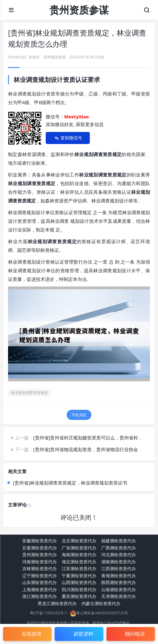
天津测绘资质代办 (118, 596)
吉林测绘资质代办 (39, 568)
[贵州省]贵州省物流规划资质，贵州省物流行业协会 (86, 449)
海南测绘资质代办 (79, 555)
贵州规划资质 (55, 57)
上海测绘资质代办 (39, 589)
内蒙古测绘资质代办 (101, 603)
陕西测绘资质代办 (118, 582)
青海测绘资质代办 (118, 576)
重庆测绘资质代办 (79, 596)
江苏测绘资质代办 (79, 568)
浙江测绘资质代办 (39, 596)
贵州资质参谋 (79, 10)
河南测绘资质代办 (39, 562)
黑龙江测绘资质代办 (57, 603)
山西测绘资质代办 (79, 582)
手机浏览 (79, 415)
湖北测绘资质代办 (79, 562)
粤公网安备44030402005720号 (102, 613)
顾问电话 (135, 634)
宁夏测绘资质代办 (79, 576)
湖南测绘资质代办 (118, 562)
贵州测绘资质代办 (39, 555)
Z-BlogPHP (113, 623)
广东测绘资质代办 (79, 548)
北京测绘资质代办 (79, 541)
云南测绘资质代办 (118, 589)
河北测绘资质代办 (118, 555)
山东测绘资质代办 (39, 582)
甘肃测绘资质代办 (39, 548)
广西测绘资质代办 (118, 548)
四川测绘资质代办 (79, 589)
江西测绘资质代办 (118, 568)
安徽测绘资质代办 (39, 541)
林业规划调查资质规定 (30, 393)
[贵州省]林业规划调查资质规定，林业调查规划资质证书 (70, 483)
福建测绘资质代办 (118, 541)
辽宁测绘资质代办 (39, 576)
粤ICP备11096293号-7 (48, 613)
